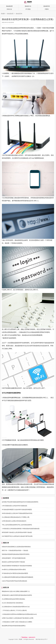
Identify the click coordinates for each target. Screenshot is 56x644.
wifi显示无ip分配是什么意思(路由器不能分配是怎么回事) (18, 618)
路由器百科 (19, 14)
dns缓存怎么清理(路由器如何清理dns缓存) (14, 570)
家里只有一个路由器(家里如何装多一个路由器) (15, 550)
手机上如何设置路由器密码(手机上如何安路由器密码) (17, 525)
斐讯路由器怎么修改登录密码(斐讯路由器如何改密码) (17, 595)
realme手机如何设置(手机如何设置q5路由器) (14, 581)
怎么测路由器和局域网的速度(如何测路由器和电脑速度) (18, 577)
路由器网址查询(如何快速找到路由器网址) (14, 626)
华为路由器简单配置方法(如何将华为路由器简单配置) (17, 510)
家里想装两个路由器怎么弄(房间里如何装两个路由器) (17, 532)
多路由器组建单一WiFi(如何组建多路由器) (14, 558)
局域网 (3, 14)
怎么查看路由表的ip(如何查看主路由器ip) (13, 599)
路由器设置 (9, 6)
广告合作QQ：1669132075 (28, 637)
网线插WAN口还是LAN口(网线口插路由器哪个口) (16, 591)
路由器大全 (28, 6)
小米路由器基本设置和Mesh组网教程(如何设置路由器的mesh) (19, 614)
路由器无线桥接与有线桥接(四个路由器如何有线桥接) (17, 566)
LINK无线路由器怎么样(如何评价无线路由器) (14, 506)
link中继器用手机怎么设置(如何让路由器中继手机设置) (17, 536)
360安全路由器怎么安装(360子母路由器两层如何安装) (17, 513)
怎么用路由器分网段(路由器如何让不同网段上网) (16, 517)
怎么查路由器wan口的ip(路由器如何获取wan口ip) (16, 607)
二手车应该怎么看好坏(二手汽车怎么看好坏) (14, 610)
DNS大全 (9, 9)
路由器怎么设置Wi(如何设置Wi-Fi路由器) (13, 562)
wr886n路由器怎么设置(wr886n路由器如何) (14, 521)
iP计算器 (28, 9)
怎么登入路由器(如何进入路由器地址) (12, 603)
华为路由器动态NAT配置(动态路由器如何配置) (15, 573)
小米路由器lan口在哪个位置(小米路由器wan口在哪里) (17, 622)
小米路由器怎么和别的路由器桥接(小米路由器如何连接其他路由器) (21, 529)
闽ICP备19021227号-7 (42, 639)
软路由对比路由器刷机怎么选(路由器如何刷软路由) (16, 547)
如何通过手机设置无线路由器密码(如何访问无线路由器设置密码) (20, 502)
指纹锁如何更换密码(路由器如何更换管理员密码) (16, 554)
